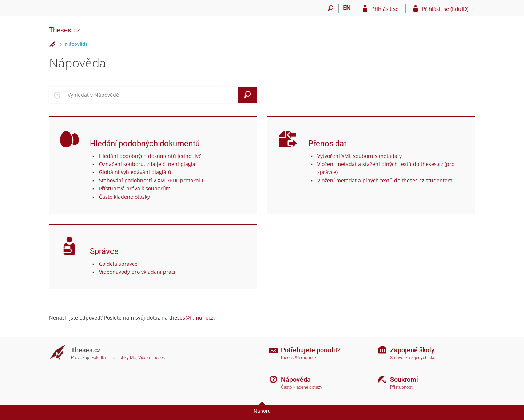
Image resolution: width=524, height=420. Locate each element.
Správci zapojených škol (413, 358)
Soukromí (404, 379)
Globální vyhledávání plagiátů (135, 172)
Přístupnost (401, 387)
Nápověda (76, 44)
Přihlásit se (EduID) (445, 9)
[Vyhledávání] (331, 8)
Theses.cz (65, 30)
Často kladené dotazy (302, 387)
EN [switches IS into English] (347, 8)
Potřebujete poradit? (311, 350)
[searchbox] (152, 95)
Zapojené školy (412, 350)
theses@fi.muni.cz (191, 318)
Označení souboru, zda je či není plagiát (148, 164)
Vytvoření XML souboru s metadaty (360, 156)
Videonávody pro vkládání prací (137, 272)
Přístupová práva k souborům (135, 188)
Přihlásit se (385, 9)
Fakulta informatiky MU (114, 358)
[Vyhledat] (247, 95)
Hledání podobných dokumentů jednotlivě (150, 156)
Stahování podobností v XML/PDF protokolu (151, 180)
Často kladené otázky (124, 197)
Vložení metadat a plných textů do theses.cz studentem (385, 180)
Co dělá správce (118, 264)
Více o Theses (152, 358)
